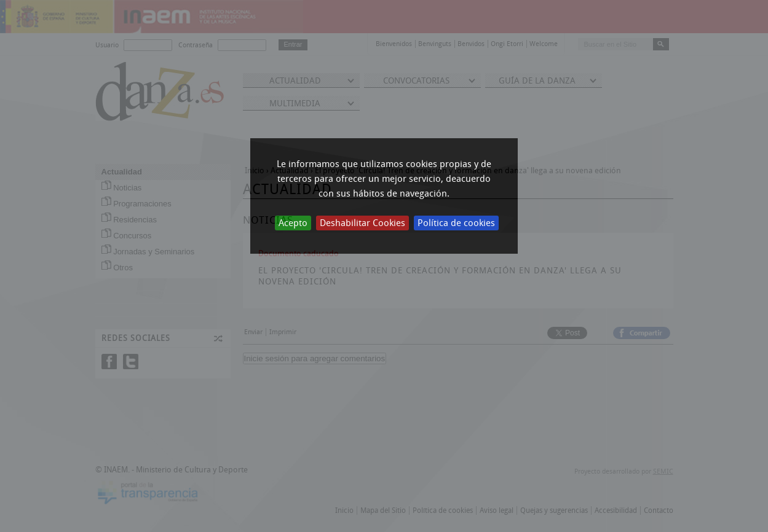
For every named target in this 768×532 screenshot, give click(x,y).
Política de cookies (456, 223)
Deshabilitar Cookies (362, 223)
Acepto (293, 223)
